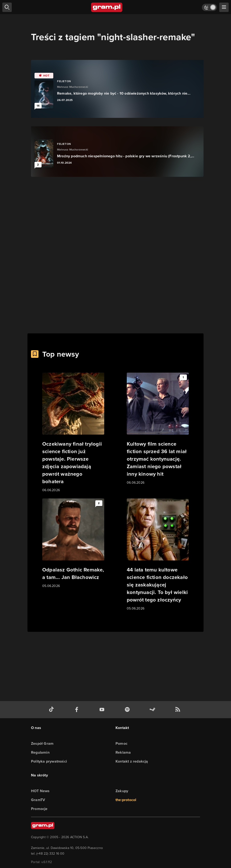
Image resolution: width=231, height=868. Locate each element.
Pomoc (121, 743)
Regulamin (40, 752)
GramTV (38, 800)
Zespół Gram (42, 743)
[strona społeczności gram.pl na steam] (153, 710)
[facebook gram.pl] (78, 710)
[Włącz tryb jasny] (209, 7)
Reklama (123, 752)
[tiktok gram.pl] (52, 710)
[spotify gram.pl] (128, 710)
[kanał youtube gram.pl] (103, 710)
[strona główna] (107, 7)
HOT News (40, 791)
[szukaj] (7, 7)
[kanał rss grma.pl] (179, 710)
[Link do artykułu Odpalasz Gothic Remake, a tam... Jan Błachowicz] (73, 544)
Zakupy (122, 791)
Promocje (39, 809)
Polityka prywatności (49, 761)
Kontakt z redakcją (132, 761)
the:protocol (126, 800)
